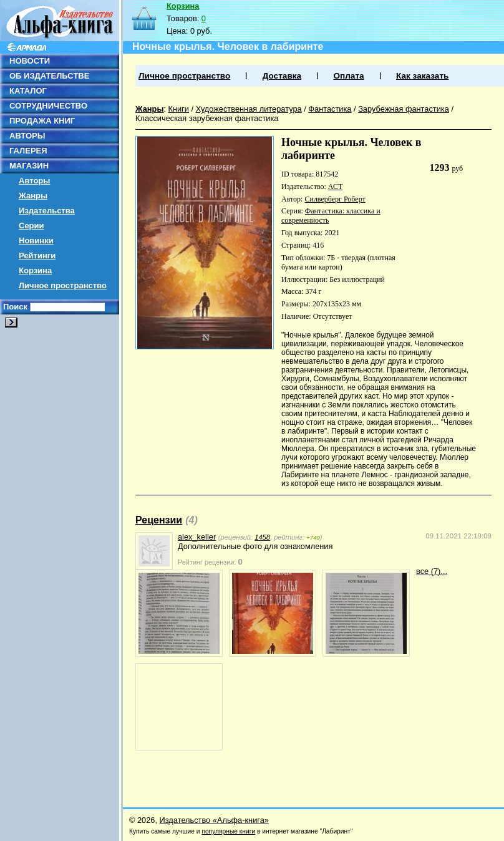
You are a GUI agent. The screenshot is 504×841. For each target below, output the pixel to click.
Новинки (36, 241)
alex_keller (197, 537)
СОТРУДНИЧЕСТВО (48, 106)
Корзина (35, 270)
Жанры (33, 196)
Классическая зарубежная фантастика (207, 118)
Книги (178, 109)
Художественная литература (249, 109)
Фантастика (330, 109)
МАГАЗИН (29, 166)
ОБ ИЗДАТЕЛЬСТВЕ (49, 76)
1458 (262, 537)
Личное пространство (63, 285)
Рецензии (159, 520)
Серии (31, 226)
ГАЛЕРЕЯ (28, 151)
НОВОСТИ (30, 61)
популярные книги (228, 831)
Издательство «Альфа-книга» (214, 820)
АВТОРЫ (27, 136)
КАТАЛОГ (28, 91)
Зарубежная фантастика (404, 109)
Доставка (282, 76)
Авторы (34, 181)
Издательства (47, 211)
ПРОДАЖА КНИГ (42, 121)
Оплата (348, 76)
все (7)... (432, 571)
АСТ (335, 187)
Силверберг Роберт (335, 199)
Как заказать (422, 76)
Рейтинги (37, 255)
